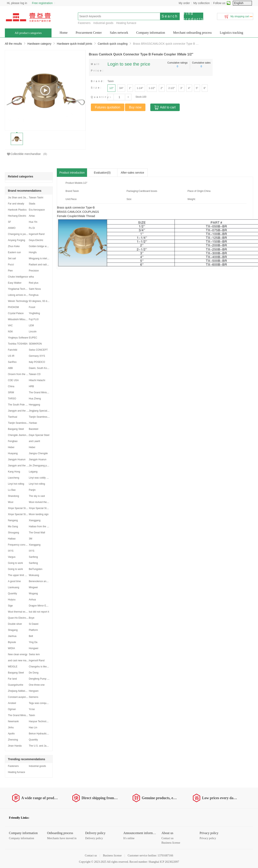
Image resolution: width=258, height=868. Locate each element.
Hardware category (39, 44)
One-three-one (37, 685)
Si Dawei (34, 624)
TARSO (12, 399)
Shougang (13, 533)
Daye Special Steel (39, 435)
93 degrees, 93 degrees (42, 301)
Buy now (135, 107)
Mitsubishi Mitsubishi (19, 319)
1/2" (111, 88)
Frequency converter (19, 545)
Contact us (168, 838)
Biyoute (12, 642)
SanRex (12, 362)
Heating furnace (126, 23)
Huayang (13, 453)
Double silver (15, 624)
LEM (31, 325)
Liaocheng (13, 478)
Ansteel (12, 703)
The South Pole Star (19, 405)
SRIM (11, 392)
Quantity (12, 593)
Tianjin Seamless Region (42, 417)
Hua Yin (33, 222)
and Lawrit (34, 441)
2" (162, 88)
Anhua (32, 600)
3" (181, 88)
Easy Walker (15, 283)
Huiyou (12, 600)
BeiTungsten (36, 569)
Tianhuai (13, 417)
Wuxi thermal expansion (21, 612)
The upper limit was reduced (23, 575)
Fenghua (34, 295)
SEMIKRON (35, 344)
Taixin (32, 715)
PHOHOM (13, 307)
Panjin (32, 490)
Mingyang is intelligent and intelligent (49, 258)
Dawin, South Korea (40, 368)
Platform (33, 630)
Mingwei (33, 587)
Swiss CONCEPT (38, 350)
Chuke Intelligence (18, 277)
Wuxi (11, 502)
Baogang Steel (16, 429)
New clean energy (18, 654)
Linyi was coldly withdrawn (43, 478)
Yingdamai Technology (20, 289)
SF (9, 222)
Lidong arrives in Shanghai (22, 295)
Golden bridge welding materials (46, 246)
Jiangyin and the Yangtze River (25, 411)
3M (31, 539)
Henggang (34, 405)
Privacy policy (208, 838)
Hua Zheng (35, 399)
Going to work (15, 563)
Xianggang (35, 520)
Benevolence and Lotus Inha (44, 581)
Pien (10, 271)
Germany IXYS (37, 356)
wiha (31, 277)
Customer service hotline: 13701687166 (150, 856)
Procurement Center (89, 33)
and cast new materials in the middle (28, 660)
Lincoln (33, 332)
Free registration (42, 3)
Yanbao (33, 423)
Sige (10, 606)
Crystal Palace (16, 313)
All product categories (28, 33)
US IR (11, 356)
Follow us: (220, 3)
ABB (10, 368)
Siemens (34, 697)
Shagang (13, 630)
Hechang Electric (17, 216)
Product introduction (72, 173)
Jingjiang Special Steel (41, 411)
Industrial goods (103, 23)
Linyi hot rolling (16, 484)
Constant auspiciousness (21, 697)
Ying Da (33, 642)
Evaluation (102, 173)
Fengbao (13, 441)
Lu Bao (12, 490)
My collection (202, 3)
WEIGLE (13, 667)
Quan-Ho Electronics (19, 618)
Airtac (32, 216)
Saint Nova (35, 289)
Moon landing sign (39, 514)
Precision (34, 271)
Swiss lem (34, 654)
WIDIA (11, 648)
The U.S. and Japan (40, 746)
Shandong (13, 496)
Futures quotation (108, 107)
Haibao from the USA (40, 526)
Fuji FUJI (34, 319)
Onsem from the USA (19, 374)
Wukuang (34, 575)
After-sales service (132, 173)
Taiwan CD (35, 374)
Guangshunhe (16, 685)
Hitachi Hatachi (37, 380)
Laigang (33, 472)
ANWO (12, 228)
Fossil (32, 307)
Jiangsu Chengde (38, 453)
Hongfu (33, 252)
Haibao (12, 539)
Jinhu (11, 727)
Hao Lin (33, 727)
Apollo (11, 734)
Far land (12, 679)
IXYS (11, 551)
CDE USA (13, 380)
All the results (13, 44)
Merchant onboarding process (192, 33)
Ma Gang (13, 526)
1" (130, 88)
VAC (10, 325)
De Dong (34, 673)
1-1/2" (152, 88)
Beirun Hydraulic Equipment (44, 734)
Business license (171, 843)
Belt (31, 636)
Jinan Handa (15, 746)
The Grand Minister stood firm (45, 392)
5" (197, 88)
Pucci (11, 265)
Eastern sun (14, 252)
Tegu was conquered (40, 703)
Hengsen (34, 691)
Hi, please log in (17, 3)
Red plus (34, 283)
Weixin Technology (18, 301)
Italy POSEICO (37, 362)
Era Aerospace (37, 210)
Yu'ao (32, 709)
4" (189, 88)
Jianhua (12, 636)
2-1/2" (172, 88)
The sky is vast (37, 496)
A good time (14, 581)
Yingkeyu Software (18, 338)
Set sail (12, 258)
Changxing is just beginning (23, 234)
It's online (129, 838)
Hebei (11, 447)
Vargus (12, 557)
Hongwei (34, 648)
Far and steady (16, 204)
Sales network (119, 33)
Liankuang (13, 587)
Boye (32, 618)
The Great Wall (37, 533)
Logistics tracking (232, 33)
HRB (31, 386)
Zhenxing (13, 740)
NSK (10, 332)
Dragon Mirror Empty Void (43, 606)
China (11, 386)
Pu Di (32, 228)
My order (184, 3)
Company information (151, 33)
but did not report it (39, 612)
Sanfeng (33, 557)
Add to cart (165, 108)
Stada (32, 204)
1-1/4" (140, 88)
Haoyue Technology (39, 721)
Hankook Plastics (17, 210)
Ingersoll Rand (37, 234)
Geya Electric (36, 240)
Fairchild (12, 350)
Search (170, 16)
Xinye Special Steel (18, 508)
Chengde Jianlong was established (27, 435)
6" (205, 88)
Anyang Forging (17, 240)
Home (64, 33)
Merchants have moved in (62, 838)
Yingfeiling (34, 313)
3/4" (121, 88)
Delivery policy (94, 838)
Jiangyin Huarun (17, 459)
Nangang (13, 520)
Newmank (13, 721)
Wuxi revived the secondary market (48, 502)
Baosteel (34, 429)
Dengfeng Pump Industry (42, 679)
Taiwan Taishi (36, 198)
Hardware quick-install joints (74, 44)
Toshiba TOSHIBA (18, 344)
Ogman (12, 709)
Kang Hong (14, 472)
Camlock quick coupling (113, 44)
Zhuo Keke (14, 246)
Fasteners (84, 23)
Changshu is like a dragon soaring (47, 667)
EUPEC (33, 338)
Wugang (33, 593)
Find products (193, 16)
